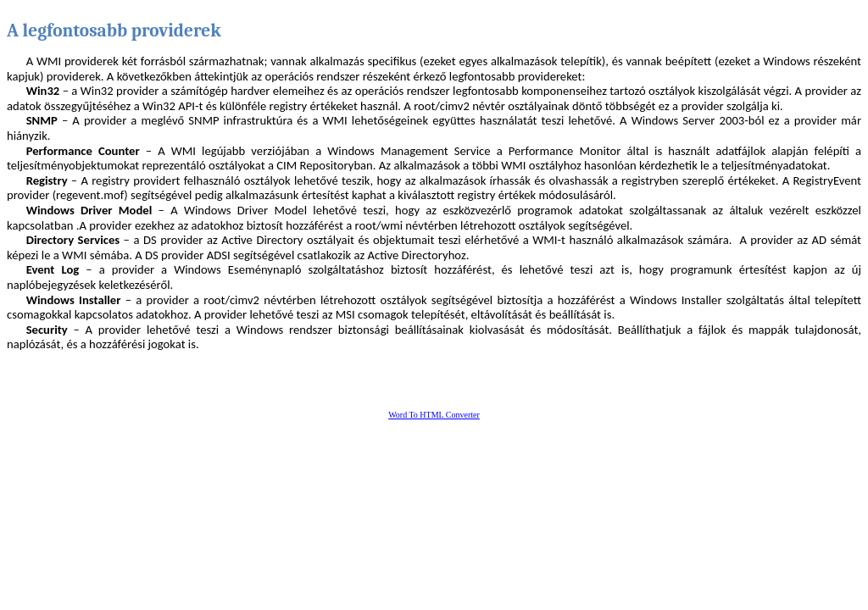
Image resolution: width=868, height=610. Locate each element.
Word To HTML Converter (434, 415)
